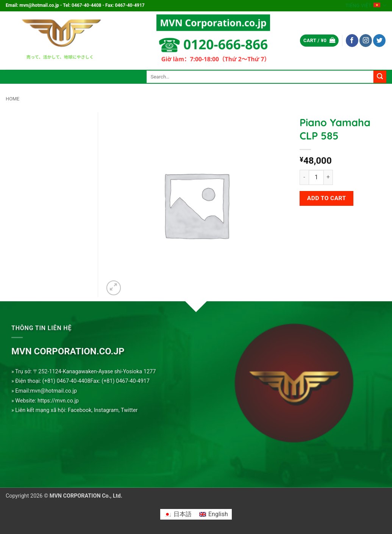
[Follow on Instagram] (366, 41)
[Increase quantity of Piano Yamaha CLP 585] (328, 177)
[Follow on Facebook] (352, 41)
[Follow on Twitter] (379, 41)
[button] (319, 41)
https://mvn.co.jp (58, 401)
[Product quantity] (316, 177)
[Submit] (380, 77)
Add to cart (327, 198)
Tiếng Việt (366, 5)
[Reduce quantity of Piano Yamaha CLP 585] (304, 177)
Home (12, 99)
